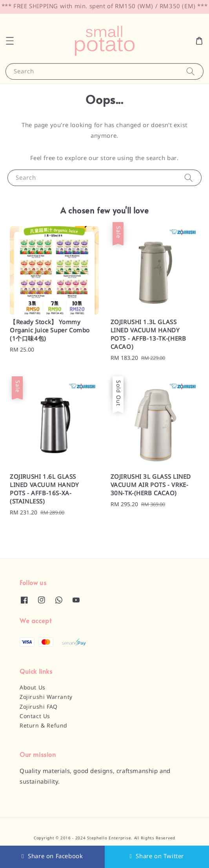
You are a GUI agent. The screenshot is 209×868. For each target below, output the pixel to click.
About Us (33, 688)
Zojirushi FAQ (39, 707)
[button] (10, 41)
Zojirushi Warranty (46, 697)
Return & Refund (44, 726)
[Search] (191, 71)
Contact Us (35, 717)
